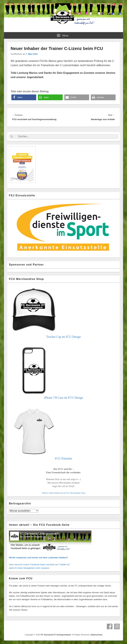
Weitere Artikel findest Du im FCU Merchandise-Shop (63, 493)
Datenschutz (96, 635)
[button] (24, 97)
